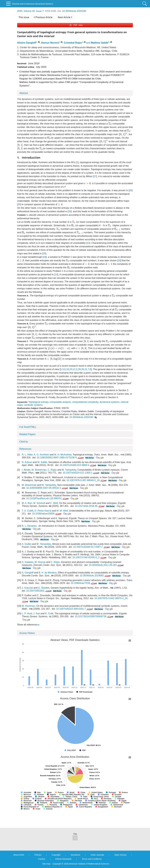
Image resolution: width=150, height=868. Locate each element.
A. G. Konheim (41, 455)
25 (19, 204)
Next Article (65, 17)
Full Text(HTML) (28, 427)
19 (45, 257)
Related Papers (27, 434)
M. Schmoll (39, 503)
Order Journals (97, 855)
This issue (24, 17)
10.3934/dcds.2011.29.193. (106, 565)
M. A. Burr (27, 503)
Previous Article (43, 17)
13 (88, 243)
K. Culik (49, 614)
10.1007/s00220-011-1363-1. (81, 473)
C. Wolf (54, 503)
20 (131, 190)
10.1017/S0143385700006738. (94, 616)
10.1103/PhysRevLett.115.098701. (48, 498)
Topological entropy (38, 402)
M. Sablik (42, 462)
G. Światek (44, 588)
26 (83, 369)
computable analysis (60, 402)
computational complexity (85, 402)
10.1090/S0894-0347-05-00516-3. (47, 488)
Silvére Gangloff (27, 43)
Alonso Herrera (50, 43)
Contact (42, 859)
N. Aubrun (27, 462)
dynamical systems (109, 402)
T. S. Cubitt (28, 511)
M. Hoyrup (40, 562)
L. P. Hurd (27, 614)
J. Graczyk (27, 588)
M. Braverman (39, 470)
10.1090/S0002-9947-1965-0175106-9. (60, 458)
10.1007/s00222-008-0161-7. (75, 609)
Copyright (56, 855)
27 (95, 176)
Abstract (24, 93)
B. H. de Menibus (48, 573)
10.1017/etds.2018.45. (90, 506)
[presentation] (110, 124)
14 (56, 275)
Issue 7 (40, 11)
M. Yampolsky (69, 470)
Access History (27, 633)
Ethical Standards (64, 859)
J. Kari (37, 614)
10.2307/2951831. (39, 591)
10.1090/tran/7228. (84, 583)
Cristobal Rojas (73, 43)
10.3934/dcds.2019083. (95, 576)
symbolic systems (33, 405)
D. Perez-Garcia (43, 511)
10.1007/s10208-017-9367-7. (92, 547)
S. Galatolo (28, 562)
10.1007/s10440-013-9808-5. (78, 465)
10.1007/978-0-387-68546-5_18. (87, 480)
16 (68, 369)
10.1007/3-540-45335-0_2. (90, 557)
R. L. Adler (27, 455)
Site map (46, 864)
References (25, 449)
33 (70, 211)
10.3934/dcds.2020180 (74, 11)
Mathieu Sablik (100, 43)
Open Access (120, 855)
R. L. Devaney (29, 526)
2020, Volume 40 (26, 11)
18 (119, 260)
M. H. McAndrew (63, 455)
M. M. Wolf (62, 511)
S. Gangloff (28, 573)
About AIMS (19, 855)
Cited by (24, 442)
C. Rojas (52, 470)
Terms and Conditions (92, 859)
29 (79, 369)
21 (86, 369)
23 (71, 369)
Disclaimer (76, 855)
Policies (38, 855)
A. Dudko (27, 544)
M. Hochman (28, 606)
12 (74, 369)
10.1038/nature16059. (47, 514)
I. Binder (26, 470)
